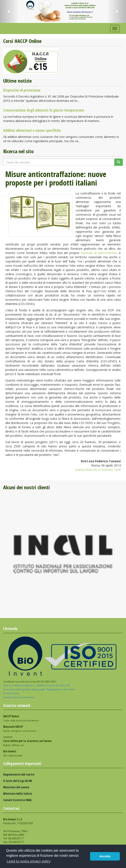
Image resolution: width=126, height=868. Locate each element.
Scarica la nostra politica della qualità (25, 689)
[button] (9, 11)
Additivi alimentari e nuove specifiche (32, 130)
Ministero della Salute (18, 794)
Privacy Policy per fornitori (19, 697)
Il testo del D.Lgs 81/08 (17, 781)
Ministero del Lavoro (16, 787)
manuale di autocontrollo (99, 253)
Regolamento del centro (61, 689)
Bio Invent (10, 751)
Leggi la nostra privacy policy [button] (29, 861)
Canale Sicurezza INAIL (18, 800)
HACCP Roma (11, 716)
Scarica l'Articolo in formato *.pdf (98, 470)
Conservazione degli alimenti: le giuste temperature (44, 110)
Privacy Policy (11, 693)
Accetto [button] (105, 856)
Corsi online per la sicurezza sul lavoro (27, 741)
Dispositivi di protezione (22, 90)
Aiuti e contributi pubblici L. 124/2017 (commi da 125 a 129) (37, 685)
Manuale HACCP (13, 727)
